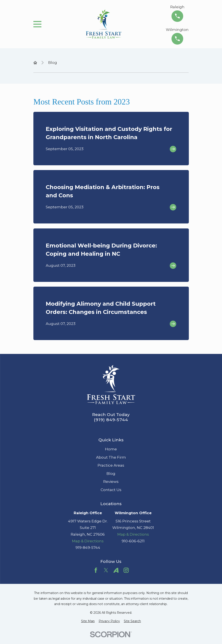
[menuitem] (88, 621)
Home (111, 449)
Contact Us (111, 490)
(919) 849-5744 (111, 420)
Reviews (111, 482)
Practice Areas (111, 465)
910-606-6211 (133, 541)
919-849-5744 (88, 548)
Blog (111, 474)
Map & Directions (88, 541)
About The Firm (111, 457)
